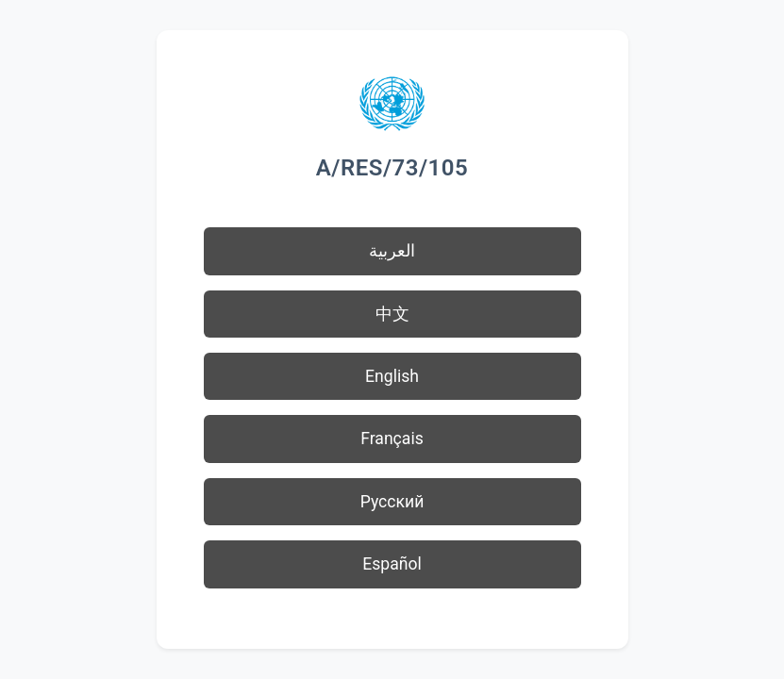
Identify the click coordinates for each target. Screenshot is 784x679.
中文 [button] (392, 314)
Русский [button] (392, 502)
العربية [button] (392, 251)
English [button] (392, 376)
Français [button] (392, 439)
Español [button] (392, 564)
